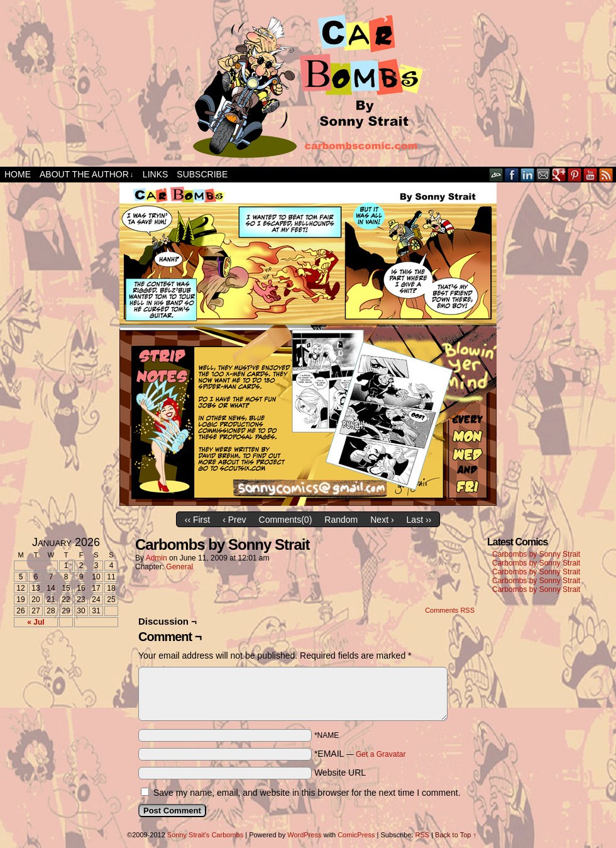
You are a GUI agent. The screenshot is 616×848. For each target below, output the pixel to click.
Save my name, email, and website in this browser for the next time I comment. (307, 793)
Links (155, 174)
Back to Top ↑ (456, 835)
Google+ (559, 175)
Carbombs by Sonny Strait (536, 554)
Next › (382, 520)
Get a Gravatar (381, 754)
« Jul (36, 622)
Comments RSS (450, 610)
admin (157, 558)
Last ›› (419, 520)
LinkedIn (528, 175)
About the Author (86, 175)
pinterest (575, 175)
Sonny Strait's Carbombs (205, 835)
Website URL (340, 773)
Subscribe (202, 174)
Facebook (512, 175)
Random (341, 520)
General (179, 567)
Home (18, 174)
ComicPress (356, 835)
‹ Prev (234, 520)
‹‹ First (197, 520)
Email (543, 175)
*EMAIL (360, 754)
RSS (606, 175)
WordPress (304, 835)
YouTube (591, 175)
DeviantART (496, 175)
